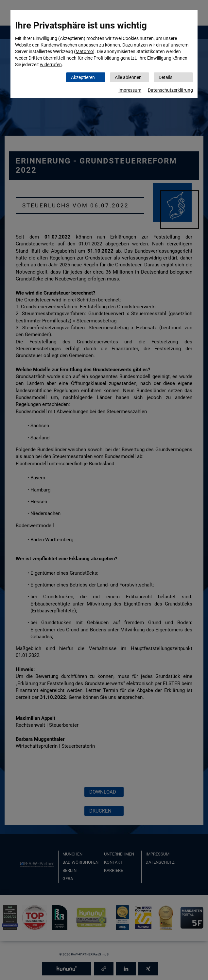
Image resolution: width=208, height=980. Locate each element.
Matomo (84, 51)
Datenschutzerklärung (170, 90)
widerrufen (51, 65)
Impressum (130, 90)
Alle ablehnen (128, 77)
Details (165, 77)
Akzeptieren (83, 77)
